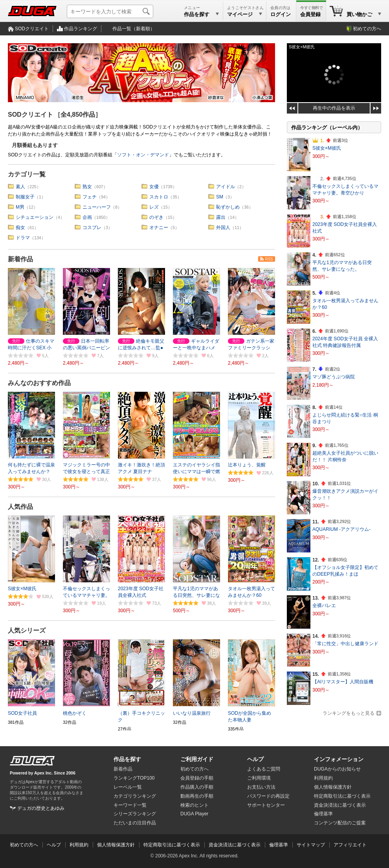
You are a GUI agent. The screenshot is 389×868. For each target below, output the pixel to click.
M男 (20, 207)
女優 (154, 187)
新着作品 (20, 259)
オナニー (159, 228)
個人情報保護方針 (333, 787)
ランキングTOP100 (134, 778)
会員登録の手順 (197, 778)
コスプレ (92, 228)
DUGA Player (194, 814)
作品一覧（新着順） (134, 29)
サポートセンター (266, 805)
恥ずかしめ (228, 207)
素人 (20, 187)
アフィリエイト (350, 845)
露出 (221, 217)
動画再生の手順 (197, 796)
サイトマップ (311, 845)
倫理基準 (323, 814)
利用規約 (323, 778)
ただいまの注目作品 (135, 823)
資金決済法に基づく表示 (235, 845)
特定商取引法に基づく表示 (172, 845)
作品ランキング (81, 29)
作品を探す (127, 759)
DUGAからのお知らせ (337, 769)
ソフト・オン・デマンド (143, 155)
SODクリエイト (32, 29)
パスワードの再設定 (268, 796)
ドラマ (23, 238)
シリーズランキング (135, 814)
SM (220, 197)
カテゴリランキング (135, 796)
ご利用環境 (259, 778)
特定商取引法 (342, 796)
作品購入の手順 (197, 787)
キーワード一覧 (130, 805)
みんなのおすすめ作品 (39, 383)
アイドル (226, 187)
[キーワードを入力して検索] (110, 11)
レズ (154, 207)
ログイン (281, 14)
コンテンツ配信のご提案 (340, 823)
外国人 (223, 228)
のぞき (156, 217)
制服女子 (25, 197)
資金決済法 (340, 805)
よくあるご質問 (264, 769)
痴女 (20, 228)
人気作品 (20, 507)
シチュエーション (35, 217)
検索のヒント (194, 805)
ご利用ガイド (197, 759)
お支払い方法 (261, 787)
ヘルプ (255, 759)
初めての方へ (367, 29)
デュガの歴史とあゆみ (41, 808)
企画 (87, 217)
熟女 (87, 187)
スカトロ (159, 197)
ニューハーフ (97, 207)
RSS (269, 259)
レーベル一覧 (128, 787)
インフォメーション (339, 759)
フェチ (90, 197)
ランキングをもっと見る (349, 713)
